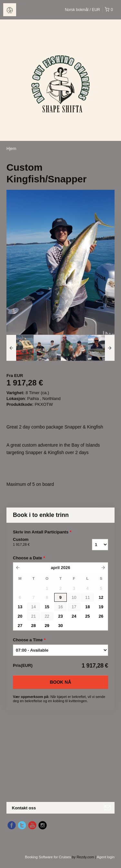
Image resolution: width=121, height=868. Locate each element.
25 (87, 616)
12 (101, 597)
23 (60, 616)
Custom (41, 542)
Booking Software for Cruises (48, 857)
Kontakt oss (24, 808)
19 (101, 607)
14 (34, 607)
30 (60, 626)
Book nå (60, 682)
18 (87, 607)
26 (101, 616)
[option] (20, 348)
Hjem (11, 148)
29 (47, 626)
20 (20, 616)
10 (74, 597)
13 (20, 607)
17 (74, 607)
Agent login (106, 857)
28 (34, 626)
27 (20, 626)
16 (60, 607)
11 (87, 597)
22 (47, 616)
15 (47, 607)
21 (34, 616)
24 (74, 616)
